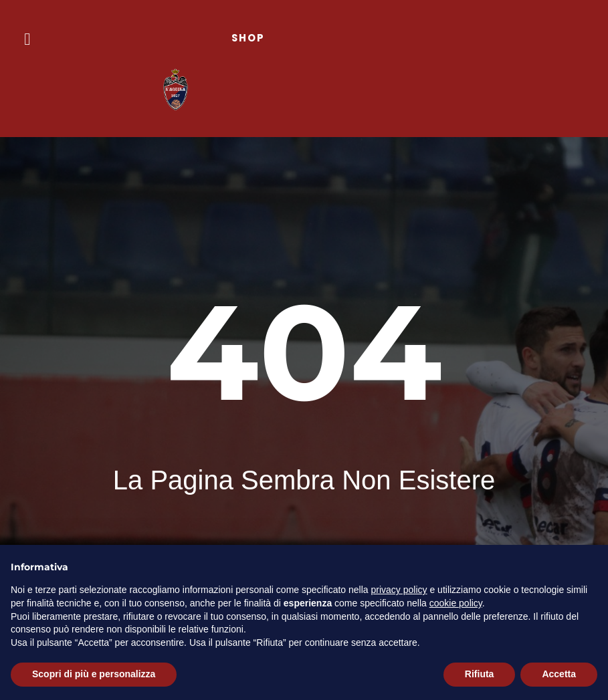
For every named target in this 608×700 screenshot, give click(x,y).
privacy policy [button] (399, 590)
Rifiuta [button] (480, 674)
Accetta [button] (559, 674)
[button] (27, 39)
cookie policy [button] (456, 603)
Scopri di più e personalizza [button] (94, 674)
